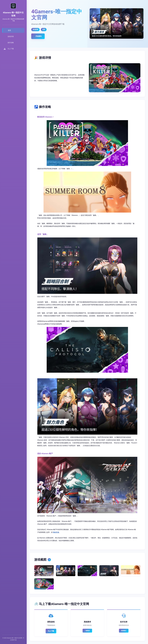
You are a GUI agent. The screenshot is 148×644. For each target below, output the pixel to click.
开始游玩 (39, 36)
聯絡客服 (56, 532)
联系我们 (124, 631)
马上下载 (51, 631)
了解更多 (87, 631)
